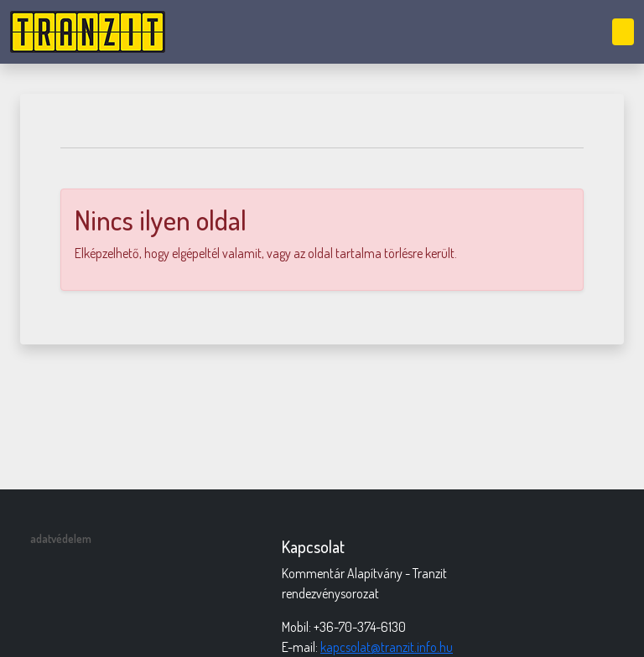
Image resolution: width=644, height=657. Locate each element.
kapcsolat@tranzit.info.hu (387, 647)
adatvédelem (61, 538)
